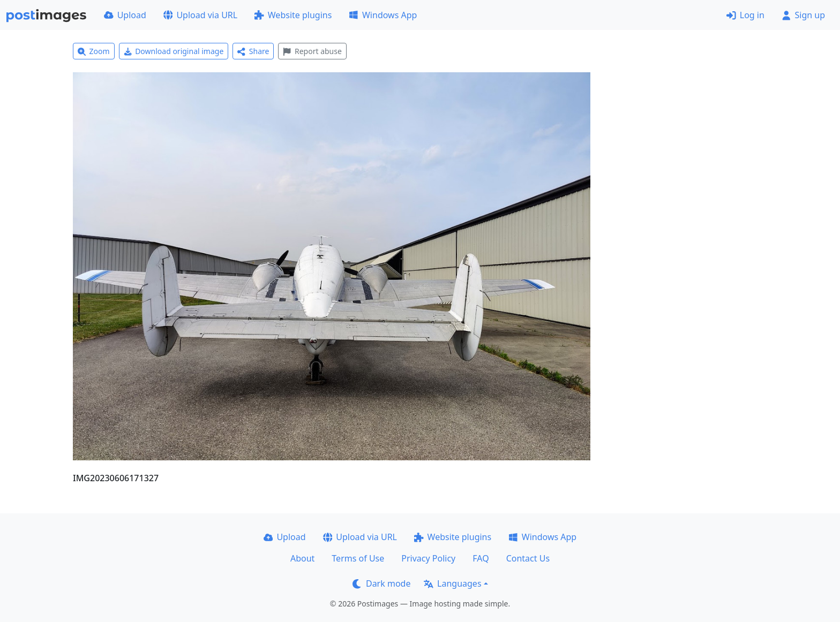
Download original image (174, 51)
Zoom (94, 51)
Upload (125, 15)
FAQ (481, 558)
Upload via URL (200, 15)
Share (253, 51)
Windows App (383, 15)
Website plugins (293, 15)
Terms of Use (358, 558)
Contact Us (528, 558)
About (302, 558)
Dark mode (381, 583)
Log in (745, 15)
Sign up (803, 15)
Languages (452, 583)
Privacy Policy (428, 558)
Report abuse (312, 51)
